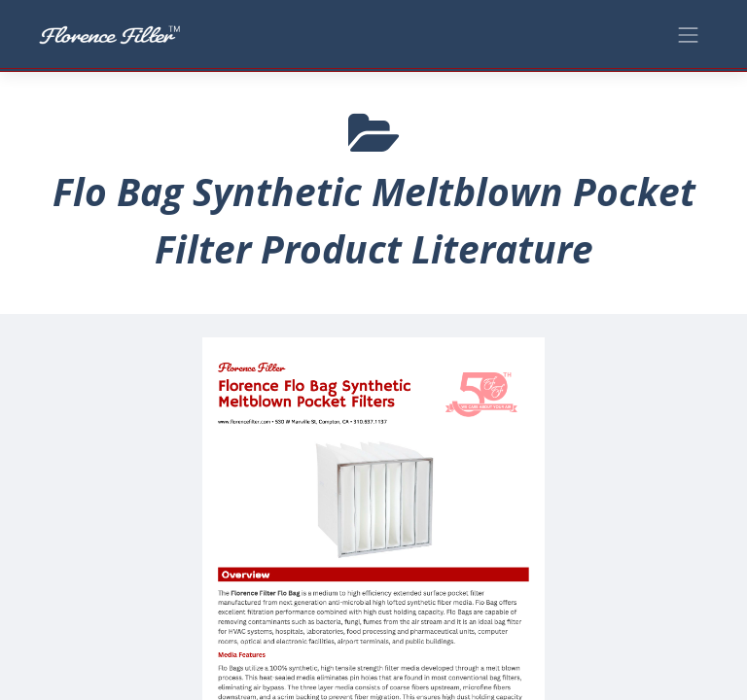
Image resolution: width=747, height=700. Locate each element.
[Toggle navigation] (689, 34)
